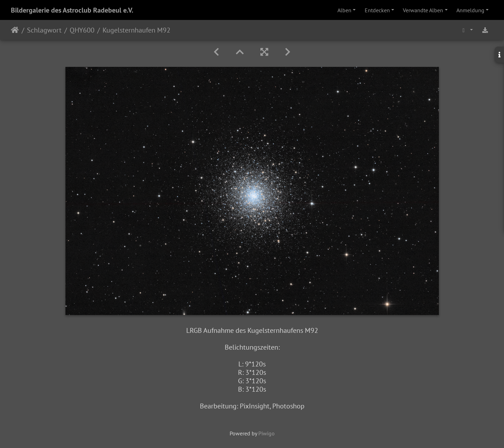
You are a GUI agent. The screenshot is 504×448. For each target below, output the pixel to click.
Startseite (15, 30)
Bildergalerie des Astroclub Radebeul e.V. (72, 10)
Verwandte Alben (423, 10)
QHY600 (82, 30)
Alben (344, 10)
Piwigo (267, 433)
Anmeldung (470, 10)
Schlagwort (44, 30)
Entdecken (377, 10)
